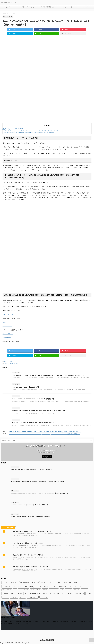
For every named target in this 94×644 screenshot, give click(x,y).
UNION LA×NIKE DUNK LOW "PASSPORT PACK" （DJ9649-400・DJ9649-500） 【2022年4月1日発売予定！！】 (41, 493)
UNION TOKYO (7, 326)
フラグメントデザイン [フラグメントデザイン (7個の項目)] (49, 586)
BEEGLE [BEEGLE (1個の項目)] (45, 590)
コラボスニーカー (9, 364)
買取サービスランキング (28, 7)
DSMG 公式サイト (8, 314)
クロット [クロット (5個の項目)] (23, 597)
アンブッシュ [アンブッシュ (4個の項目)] (44, 597)
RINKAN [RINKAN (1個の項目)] (59, 583)
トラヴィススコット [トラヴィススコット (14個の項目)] (33, 597)
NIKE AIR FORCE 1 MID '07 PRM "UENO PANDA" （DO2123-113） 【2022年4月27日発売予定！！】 (38, 481)
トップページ (9, 7)
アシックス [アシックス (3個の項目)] (5, 594)
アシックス (17, 364)
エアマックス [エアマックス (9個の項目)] (67, 583)
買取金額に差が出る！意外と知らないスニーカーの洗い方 (30, 567)
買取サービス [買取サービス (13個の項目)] (14, 583)
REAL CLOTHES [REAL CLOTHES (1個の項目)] (7, 590)
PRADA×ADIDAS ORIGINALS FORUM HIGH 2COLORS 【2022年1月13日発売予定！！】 (39, 411)
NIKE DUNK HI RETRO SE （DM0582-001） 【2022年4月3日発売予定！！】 (31, 505)
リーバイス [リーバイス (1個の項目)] (69, 594)
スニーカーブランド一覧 (66, 7)
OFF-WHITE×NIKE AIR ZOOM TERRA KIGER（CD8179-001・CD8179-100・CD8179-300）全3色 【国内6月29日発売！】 (45, 432)
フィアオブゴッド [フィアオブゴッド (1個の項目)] (35, 590)
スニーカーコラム (85, 7)
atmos (4, 322)
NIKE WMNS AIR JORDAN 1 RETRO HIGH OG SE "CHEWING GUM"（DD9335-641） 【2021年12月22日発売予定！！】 (48, 375)
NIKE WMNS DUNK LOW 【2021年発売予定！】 (27, 387)
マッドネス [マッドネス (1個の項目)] (5, 597)
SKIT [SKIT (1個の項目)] (62, 590)
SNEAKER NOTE (8, 3)
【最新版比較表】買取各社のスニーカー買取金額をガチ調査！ (32, 531)
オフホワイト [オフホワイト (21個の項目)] (77, 583)
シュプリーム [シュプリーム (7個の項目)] (51, 583)
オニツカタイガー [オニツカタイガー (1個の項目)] (54, 594)
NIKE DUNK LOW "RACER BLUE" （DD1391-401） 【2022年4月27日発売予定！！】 (33, 469)
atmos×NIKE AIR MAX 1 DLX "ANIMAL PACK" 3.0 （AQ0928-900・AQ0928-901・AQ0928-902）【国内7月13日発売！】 (45, 434)
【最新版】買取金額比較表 (47, 7)
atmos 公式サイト (8, 334)
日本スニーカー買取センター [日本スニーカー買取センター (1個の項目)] (33, 594)
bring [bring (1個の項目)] (15, 590)
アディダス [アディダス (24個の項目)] (78, 586)
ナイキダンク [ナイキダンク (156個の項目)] (35, 583)
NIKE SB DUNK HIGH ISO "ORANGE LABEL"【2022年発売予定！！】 (33, 399)
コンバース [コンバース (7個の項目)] (69, 590)
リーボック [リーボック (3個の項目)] (20, 594)
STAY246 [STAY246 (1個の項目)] (76, 590)
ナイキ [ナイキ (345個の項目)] (43, 583)
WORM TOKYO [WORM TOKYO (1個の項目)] (29, 586)
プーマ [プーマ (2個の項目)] (12, 594)
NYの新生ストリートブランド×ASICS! (13, 128)
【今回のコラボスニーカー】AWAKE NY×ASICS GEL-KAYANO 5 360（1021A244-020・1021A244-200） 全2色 (32, 131)
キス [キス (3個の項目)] (63, 594)
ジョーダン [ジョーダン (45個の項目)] (5, 583)
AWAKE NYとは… (7, 130)
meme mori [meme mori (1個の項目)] (84, 590)
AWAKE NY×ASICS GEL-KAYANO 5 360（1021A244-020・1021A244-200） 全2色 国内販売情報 (28, 132)
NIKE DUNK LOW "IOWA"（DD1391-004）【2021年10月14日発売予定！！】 (35, 423)
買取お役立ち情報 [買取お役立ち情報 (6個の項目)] (25, 583)
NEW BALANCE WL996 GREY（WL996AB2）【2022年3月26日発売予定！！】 (32, 517)
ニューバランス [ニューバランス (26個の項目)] (54, 590)
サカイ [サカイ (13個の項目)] (71, 586)
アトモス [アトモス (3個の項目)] (89, 594)
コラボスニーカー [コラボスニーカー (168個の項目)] (7, 586)
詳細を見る (47, 457)
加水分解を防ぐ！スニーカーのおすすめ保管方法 (28, 555)
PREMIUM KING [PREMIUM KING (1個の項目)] (62, 586)
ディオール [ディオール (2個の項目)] (38, 586)
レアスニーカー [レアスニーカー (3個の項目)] (18, 586)
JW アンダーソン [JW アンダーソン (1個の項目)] (79, 594)
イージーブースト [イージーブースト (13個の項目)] (24, 590)
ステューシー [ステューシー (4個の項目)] (14, 597)
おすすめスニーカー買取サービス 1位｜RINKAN (28, 543)
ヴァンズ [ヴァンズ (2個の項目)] (45, 594)
